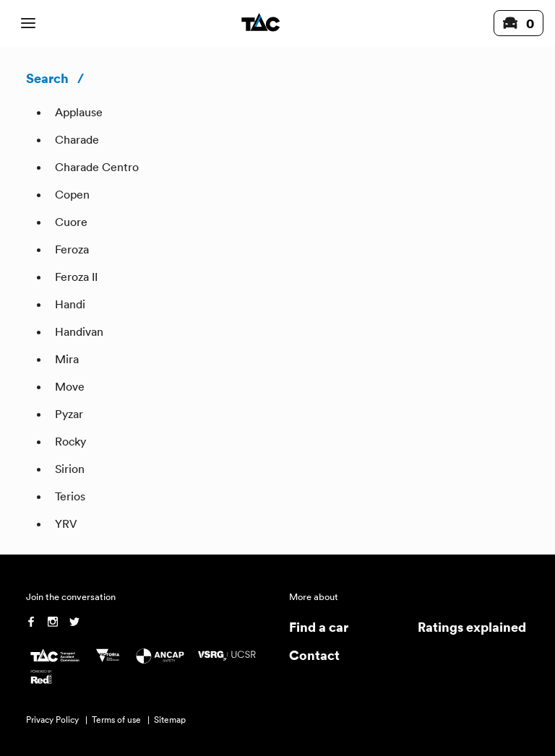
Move (70, 386)
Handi (70, 304)
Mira (67, 359)
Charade (77, 139)
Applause (79, 112)
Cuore (71, 222)
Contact (314, 655)
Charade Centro (97, 167)
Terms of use (116, 720)
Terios (70, 496)
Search (47, 78)
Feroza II (76, 277)
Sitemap (170, 720)
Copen (72, 194)
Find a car (319, 626)
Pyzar (69, 414)
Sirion (70, 469)
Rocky (70, 441)
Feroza (72, 249)
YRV (66, 523)
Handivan (79, 331)
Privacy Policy (52, 720)
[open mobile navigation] (28, 23)
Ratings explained (472, 626)
